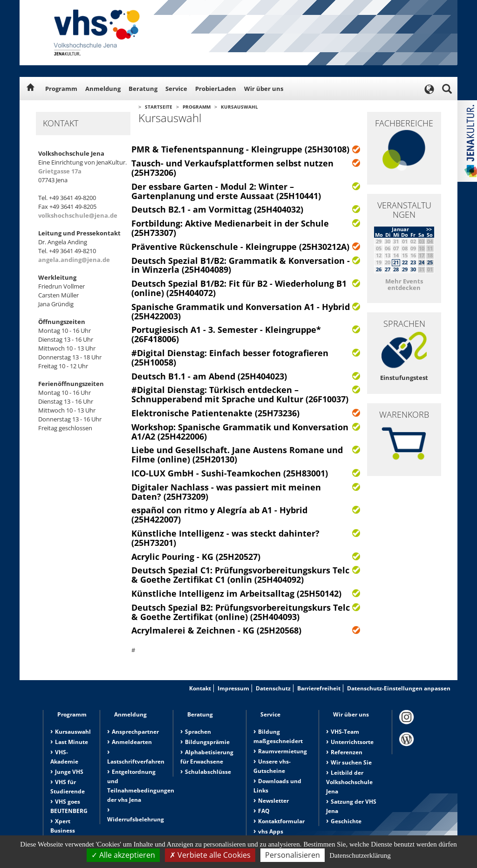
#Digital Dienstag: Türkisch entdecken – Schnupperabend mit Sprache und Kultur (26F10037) (240, 394)
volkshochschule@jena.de (78, 215)
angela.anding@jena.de (74, 260)
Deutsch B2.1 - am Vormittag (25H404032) (217, 209)
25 (430, 262)
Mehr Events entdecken (404, 284)
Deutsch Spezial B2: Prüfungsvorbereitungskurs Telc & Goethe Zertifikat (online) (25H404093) (241, 612)
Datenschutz (273, 688)
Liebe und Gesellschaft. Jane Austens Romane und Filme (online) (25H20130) (237, 455)
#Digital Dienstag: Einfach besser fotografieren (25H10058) (230, 358)
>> (429, 229)
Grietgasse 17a (60, 171)
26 (379, 269)
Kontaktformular (281, 821)
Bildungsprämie (207, 742)
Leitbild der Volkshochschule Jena (349, 782)
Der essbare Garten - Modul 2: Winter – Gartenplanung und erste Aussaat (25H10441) (226, 191)
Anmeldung (103, 89)
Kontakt (200, 688)
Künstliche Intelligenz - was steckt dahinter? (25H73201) (225, 538)
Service (176, 89)
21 (396, 262)
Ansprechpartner (135, 732)
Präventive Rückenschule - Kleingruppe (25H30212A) (240, 247)
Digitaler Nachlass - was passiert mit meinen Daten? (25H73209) (226, 492)
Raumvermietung (283, 751)
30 (413, 269)
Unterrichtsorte (352, 742)
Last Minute (72, 742)
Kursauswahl (239, 107)
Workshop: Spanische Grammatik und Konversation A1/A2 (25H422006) (240, 432)
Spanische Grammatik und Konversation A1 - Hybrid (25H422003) (241, 311)
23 (413, 262)
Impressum (233, 688)
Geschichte (346, 821)
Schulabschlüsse (208, 772)
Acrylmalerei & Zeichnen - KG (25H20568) (216, 630)
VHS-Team (345, 732)
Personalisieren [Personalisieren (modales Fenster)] (293, 855)
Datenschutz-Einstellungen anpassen (399, 688)
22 (405, 262)
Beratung (143, 89)
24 (422, 262)
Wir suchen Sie (351, 762)
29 (405, 269)
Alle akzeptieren (123, 855)
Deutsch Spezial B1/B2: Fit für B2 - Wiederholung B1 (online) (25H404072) (239, 288)
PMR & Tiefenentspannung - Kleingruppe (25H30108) (240, 149)
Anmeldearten (132, 742)
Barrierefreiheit (319, 688)
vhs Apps (271, 831)
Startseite (159, 107)
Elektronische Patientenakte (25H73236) (215, 413)
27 (388, 269)
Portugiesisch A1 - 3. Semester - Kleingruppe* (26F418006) (226, 334)
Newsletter (273, 801)
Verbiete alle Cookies (210, 855)
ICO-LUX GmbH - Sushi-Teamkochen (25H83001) (230, 473)
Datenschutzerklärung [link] (360, 855)
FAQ (264, 811)
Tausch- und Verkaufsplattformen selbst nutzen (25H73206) (232, 168)
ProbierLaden (216, 89)
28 (396, 269)
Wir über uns (264, 89)
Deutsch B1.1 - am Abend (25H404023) (209, 376)
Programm (61, 89)
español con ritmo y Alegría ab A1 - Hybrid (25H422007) (219, 515)
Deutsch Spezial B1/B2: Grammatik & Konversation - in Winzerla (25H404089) (241, 265)
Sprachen (198, 732)
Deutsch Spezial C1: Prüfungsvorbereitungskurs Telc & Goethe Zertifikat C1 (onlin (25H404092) (240, 575)
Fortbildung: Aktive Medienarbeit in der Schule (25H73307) (230, 228)
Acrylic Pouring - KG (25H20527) (196, 557)
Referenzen (347, 752)
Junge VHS (69, 772)
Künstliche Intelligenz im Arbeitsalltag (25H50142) (236, 593)
